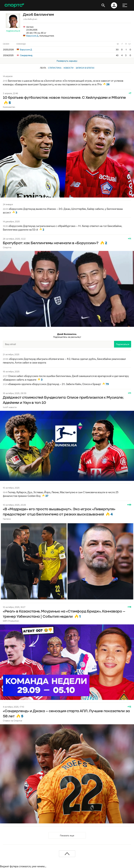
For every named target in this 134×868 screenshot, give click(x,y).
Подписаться (13, 31)
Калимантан (9, 107)
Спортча (7, 247)
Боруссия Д (32, 36)
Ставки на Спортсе (12, 721)
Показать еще (67, 835)
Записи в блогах (85, 68)
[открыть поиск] (103, 5)
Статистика (55, 68)
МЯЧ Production (11, 621)
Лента (43, 68)
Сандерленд (25, 55)
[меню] (125, 5)
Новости (69, 68)
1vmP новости (10, 407)
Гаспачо (7, 519)
